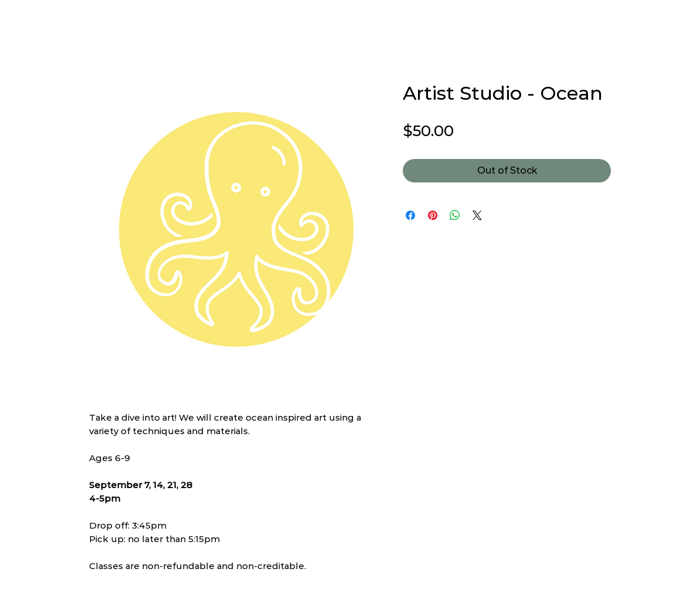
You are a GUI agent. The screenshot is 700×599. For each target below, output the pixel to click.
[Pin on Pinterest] (433, 215)
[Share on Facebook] (410, 215)
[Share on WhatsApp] (455, 215)
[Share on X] (477, 215)
